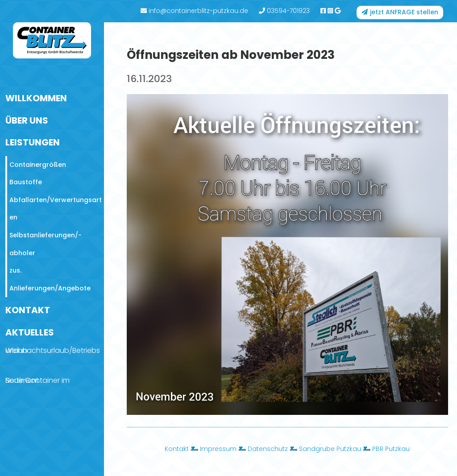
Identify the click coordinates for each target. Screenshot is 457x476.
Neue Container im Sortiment (37, 380)
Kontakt (177, 449)
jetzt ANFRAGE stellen (404, 12)
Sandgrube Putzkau (330, 449)
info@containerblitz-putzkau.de (194, 11)
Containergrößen (38, 165)
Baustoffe (26, 182)
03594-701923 (284, 11)
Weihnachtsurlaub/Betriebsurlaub (53, 350)
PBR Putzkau (391, 449)
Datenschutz (268, 449)
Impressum (218, 449)
